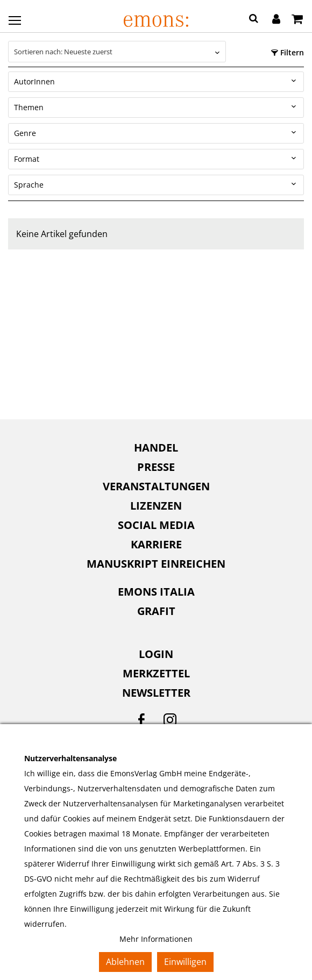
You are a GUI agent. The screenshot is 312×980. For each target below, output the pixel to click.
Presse (156, 467)
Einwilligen (185, 962)
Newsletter (156, 693)
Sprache (29, 185)
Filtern (288, 52)
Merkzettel (156, 673)
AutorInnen (34, 81)
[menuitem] (156, 448)
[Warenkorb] (297, 20)
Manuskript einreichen (156, 564)
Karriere (156, 544)
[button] (254, 20)
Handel (156, 448)
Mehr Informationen (156, 939)
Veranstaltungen (156, 486)
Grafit (156, 611)
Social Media (156, 525)
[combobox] (117, 52)
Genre (25, 133)
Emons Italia (156, 592)
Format (27, 159)
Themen (29, 107)
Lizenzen (156, 506)
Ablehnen (125, 962)
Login (156, 654)
